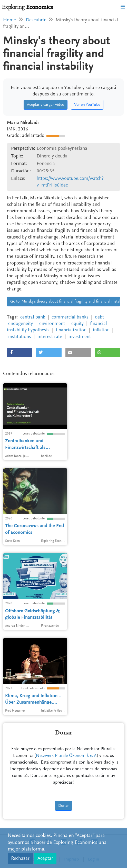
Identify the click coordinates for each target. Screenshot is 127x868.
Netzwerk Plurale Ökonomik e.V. (66, 756)
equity (77, 324)
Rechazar (20, 858)
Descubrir (36, 20)
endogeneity (21, 324)
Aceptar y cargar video (46, 105)
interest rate (50, 337)
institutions (20, 337)
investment (80, 337)
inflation (101, 330)
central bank (33, 317)
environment (52, 324)
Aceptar (45, 858)
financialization (71, 330)
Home (9, 20)
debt (99, 317)
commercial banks (70, 317)
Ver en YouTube (87, 105)
